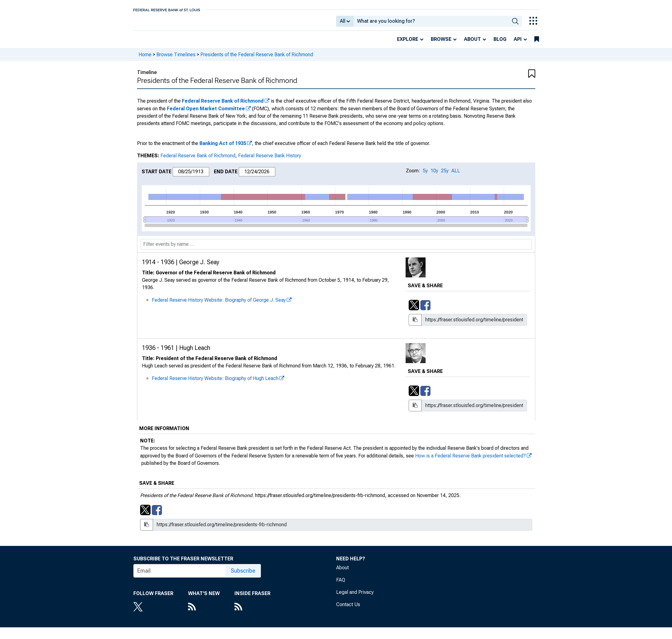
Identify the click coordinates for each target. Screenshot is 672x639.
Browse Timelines (176, 59)
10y (434, 175)
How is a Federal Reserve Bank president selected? (470, 460)
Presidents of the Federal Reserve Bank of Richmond (257, 59)
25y (445, 175)
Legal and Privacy (355, 596)
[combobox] (431, 23)
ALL (456, 175)
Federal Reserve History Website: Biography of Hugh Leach (215, 383)
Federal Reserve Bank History (270, 160)
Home (145, 59)
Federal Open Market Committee (206, 113)
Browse (441, 43)
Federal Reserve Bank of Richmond (223, 105)
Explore (408, 43)
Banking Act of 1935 (223, 148)
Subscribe (243, 575)
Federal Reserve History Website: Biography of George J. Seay (219, 304)
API (518, 43)
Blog (500, 43)
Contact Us (348, 609)
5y (425, 175)
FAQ (341, 584)
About (472, 43)
